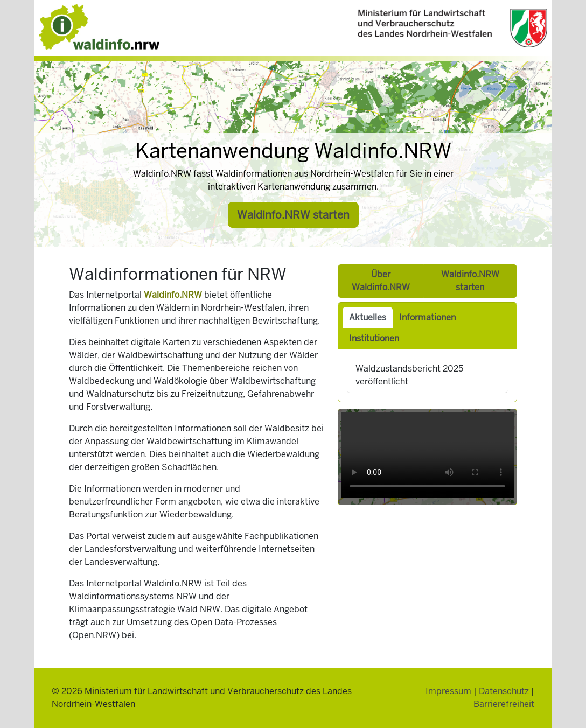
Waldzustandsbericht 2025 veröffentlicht (409, 375)
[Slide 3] (282, 235)
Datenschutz (504, 691)
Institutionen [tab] (374, 338)
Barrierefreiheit (504, 704)
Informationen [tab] (427, 317)
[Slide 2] (271, 235)
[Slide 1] (261, 235)
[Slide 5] (304, 235)
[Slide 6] (315, 235)
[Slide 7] (325, 235)
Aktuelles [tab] (368, 317)
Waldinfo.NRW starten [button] (293, 215)
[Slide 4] (293, 235)
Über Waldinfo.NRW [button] (381, 281)
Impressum (448, 691)
